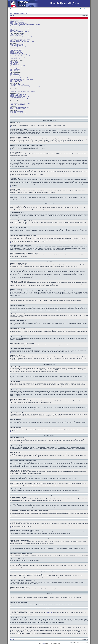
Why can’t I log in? (14, 21)
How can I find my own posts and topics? (19, 99)
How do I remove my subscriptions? (18, 104)
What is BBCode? (14, 61)
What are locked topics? (15, 69)
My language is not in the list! (16, 38)
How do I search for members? (17, 98)
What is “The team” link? (15, 81)
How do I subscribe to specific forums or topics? (20, 103)
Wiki (78, 9)
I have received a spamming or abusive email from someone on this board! (26, 87)
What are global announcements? (17, 66)
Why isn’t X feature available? (17, 113)
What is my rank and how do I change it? (19, 40)
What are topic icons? (15, 70)
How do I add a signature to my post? (18, 47)
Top (11, 127)
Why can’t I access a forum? (16, 51)
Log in (12, 9)
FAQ (82, 9)
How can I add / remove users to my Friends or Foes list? (22, 91)
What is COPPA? (14, 29)
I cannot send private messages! (17, 85)
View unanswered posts (14, 13)
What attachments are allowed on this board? (20, 107)
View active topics (23, 13)
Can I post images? (14, 65)
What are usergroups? (15, 76)
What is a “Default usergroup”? (17, 80)
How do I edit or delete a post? (17, 46)
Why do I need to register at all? (17, 22)
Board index (12, 15)
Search (86, 9)
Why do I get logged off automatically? (18, 24)
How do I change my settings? (17, 35)
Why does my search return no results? (19, 95)
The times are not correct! (16, 36)
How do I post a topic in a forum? (17, 45)
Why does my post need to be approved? (19, 57)
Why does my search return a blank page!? (19, 97)
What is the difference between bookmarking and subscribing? (24, 102)
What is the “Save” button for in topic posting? (20, 56)
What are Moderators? (15, 75)
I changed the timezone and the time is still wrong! (21, 37)
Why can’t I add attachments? (17, 53)
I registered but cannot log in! (16, 27)
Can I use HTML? (14, 62)
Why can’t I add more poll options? (18, 49)
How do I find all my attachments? (17, 109)
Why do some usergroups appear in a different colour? (22, 79)
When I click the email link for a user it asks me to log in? (22, 41)
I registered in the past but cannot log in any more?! (21, 28)
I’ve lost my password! (15, 26)
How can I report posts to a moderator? (19, 55)
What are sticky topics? (15, 68)
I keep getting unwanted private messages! (19, 86)
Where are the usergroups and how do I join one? (21, 77)
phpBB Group (49, 612)
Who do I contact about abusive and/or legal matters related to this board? (26, 114)
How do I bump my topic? (16, 58)
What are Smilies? (14, 64)
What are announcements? (16, 67)
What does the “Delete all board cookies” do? (20, 31)
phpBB (44, 644)
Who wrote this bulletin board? (17, 112)
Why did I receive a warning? (16, 54)
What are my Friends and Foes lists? (18, 90)
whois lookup (31, 629)
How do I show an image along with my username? (21, 39)
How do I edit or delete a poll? (17, 50)
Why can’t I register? (15, 30)
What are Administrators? (16, 74)
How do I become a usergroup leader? (18, 78)
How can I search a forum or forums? (18, 94)
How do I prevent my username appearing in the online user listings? (25, 25)
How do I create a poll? (15, 48)
